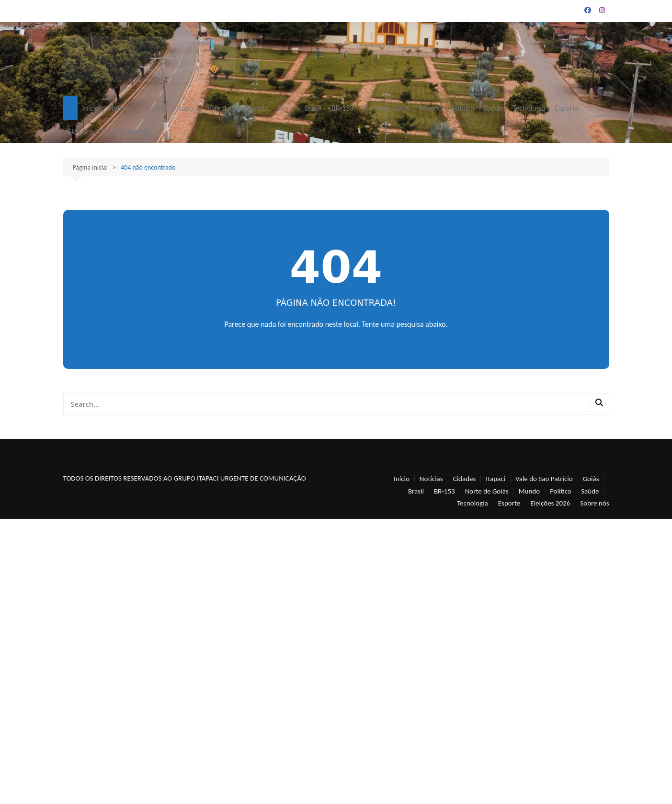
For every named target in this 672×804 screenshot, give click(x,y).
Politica (463, 108)
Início (91, 108)
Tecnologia (529, 108)
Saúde (493, 108)
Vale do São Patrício (238, 108)
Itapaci (187, 108)
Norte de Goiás (386, 108)
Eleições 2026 (89, 132)
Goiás (286, 108)
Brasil (313, 108)
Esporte (567, 108)
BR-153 (343, 108)
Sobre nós (135, 132)
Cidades (155, 108)
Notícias (121, 108)
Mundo (431, 108)
